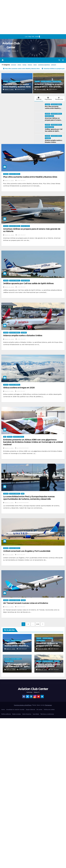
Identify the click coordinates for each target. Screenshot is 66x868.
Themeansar (48, 705)
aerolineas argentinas (44, 65)
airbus (19, 65)
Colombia (48, 138)
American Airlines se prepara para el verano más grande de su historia (48, 87)
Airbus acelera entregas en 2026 (19, 388)
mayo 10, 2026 (41, 90)
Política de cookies (49, 710)
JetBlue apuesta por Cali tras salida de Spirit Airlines (54, 131)
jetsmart (54, 65)
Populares (48, 99)
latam (35, 65)
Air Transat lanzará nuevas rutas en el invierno (26, 603)
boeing (24, 65)
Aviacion (6, 82)
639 (38, 624)
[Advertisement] (17, 17)
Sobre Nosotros (27, 714)
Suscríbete (36, 714)
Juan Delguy (20, 90)
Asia (5, 437)
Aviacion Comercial (14, 82)
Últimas (39, 99)
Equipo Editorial (30, 710)
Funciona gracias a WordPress (23, 705)
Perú (23, 494)
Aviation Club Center (33, 689)
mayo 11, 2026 (9, 90)
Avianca (30, 65)
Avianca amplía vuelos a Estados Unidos (53, 141)
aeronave (14, 65)
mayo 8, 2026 (9, 607)
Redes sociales (16, 714)
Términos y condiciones (47, 714)
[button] (59, 60)
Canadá (23, 600)
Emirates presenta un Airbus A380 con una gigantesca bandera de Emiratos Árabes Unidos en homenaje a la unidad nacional (33, 442)
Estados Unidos (57, 82)
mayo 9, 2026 (9, 391)
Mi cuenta (39, 710)
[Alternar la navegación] (63, 60)
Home (3, 710)
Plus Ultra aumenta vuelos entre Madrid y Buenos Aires (17, 86)
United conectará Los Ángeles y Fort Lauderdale (27, 551)
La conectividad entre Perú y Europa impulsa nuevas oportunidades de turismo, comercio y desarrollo (29, 498)
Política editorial (6, 714)
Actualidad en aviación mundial (15, 710)
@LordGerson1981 (22, 448)
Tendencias (59, 99)
